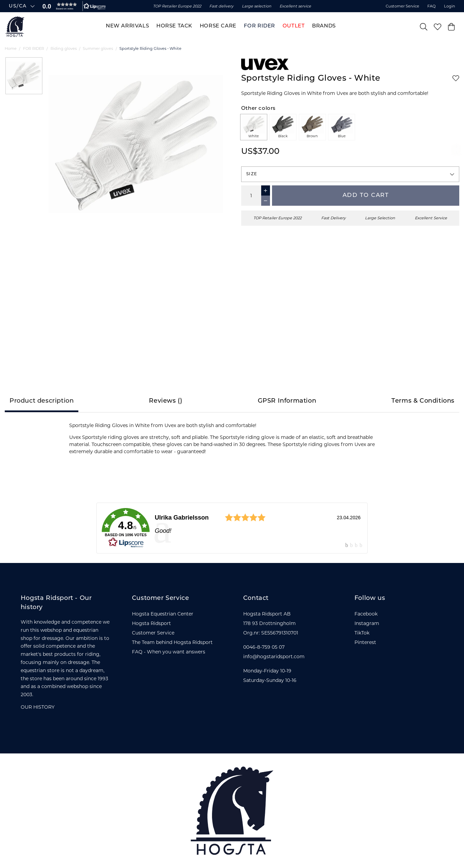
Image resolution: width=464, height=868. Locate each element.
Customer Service (402, 6)
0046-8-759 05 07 (264, 647)
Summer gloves (98, 48)
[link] (232, 528)
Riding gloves (64, 48)
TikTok (362, 633)
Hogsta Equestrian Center (163, 614)
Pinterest (365, 642)
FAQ (431, 6)
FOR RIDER (34, 48)
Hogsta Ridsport (151, 623)
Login (450, 6)
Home (11, 48)
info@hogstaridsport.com (274, 657)
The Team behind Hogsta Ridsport (172, 642)
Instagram (367, 623)
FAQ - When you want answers (169, 652)
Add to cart (366, 195)
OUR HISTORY (38, 707)
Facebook (366, 614)
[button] (73, 6)
